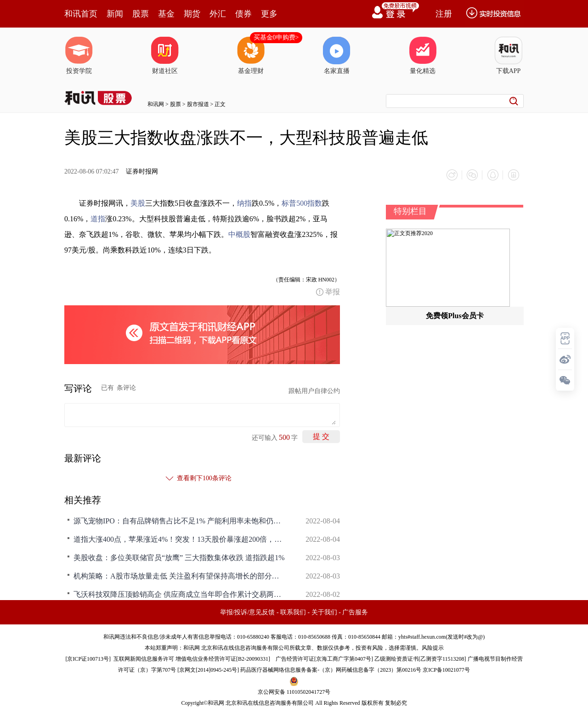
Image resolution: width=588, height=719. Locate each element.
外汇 (218, 14)
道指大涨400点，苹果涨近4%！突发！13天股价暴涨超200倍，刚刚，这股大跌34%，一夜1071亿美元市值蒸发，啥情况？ (179, 539)
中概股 (239, 234)
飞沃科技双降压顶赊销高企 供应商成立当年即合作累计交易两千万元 (179, 594)
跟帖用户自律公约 (314, 390)
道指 (98, 218)
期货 (192, 14)
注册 (444, 14)
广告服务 (355, 612)
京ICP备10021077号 (446, 669)
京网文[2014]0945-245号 (208, 669)
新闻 (115, 14)
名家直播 (337, 56)
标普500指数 (302, 203)
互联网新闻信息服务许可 (144, 658)
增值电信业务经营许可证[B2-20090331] (223, 658)
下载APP (509, 56)
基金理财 (251, 56)
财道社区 (165, 56)
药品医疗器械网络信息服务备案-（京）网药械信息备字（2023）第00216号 (331, 669)
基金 (166, 14)
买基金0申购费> (276, 37)
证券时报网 (142, 171)
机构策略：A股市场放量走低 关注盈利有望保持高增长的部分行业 (179, 576)
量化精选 (423, 56)
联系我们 (293, 612)
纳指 (244, 203)
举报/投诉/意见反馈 (248, 612)
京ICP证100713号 (88, 658)
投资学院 (79, 56)
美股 (138, 203)
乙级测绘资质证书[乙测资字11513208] (420, 658)
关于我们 (324, 612)
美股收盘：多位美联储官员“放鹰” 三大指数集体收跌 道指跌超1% (179, 557)
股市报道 (198, 104)
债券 (243, 14)
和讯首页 (81, 14)
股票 (141, 14)
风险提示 (433, 647)
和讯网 (156, 104)
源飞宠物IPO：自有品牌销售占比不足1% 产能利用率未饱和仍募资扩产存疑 (179, 520)
